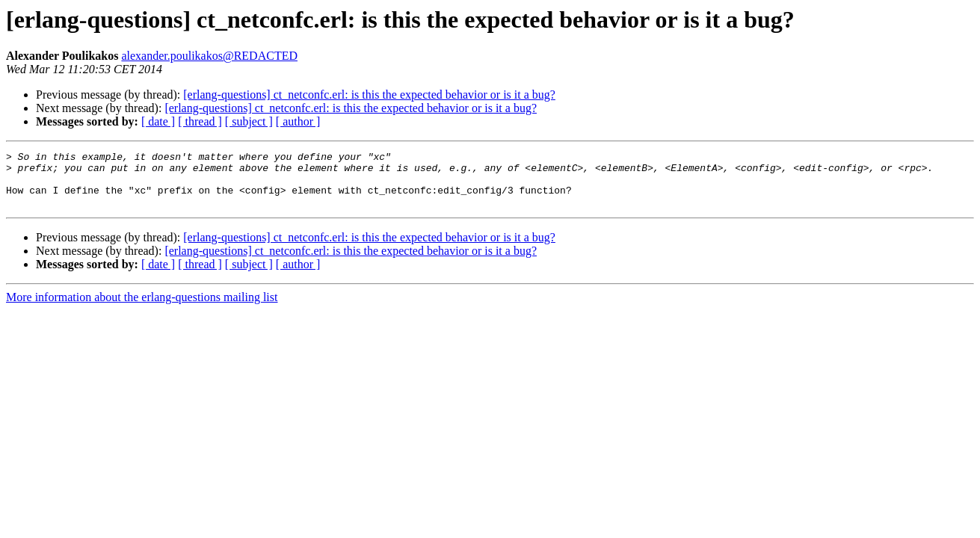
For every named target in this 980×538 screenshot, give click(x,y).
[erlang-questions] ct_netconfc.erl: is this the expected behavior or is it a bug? (369, 95)
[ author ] (298, 121)
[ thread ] (200, 121)
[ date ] (158, 121)
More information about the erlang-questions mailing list (142, 308)
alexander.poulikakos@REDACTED (209, 56)
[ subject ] (249, 121)
